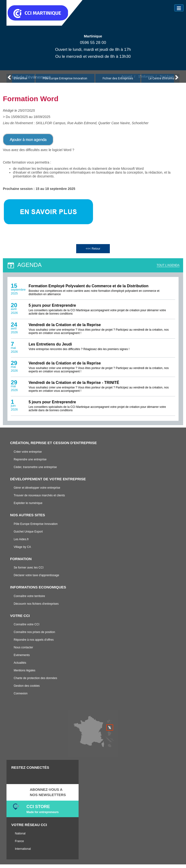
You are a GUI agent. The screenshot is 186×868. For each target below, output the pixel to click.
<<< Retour (93, 252)
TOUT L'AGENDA (168, 269)
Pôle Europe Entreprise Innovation (65, 82)
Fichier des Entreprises (118, 82)
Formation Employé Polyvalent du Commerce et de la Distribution (89, 289)
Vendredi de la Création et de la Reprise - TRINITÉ (74, 386)
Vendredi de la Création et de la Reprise (65, 328)
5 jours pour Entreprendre (52, 309)
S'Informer (21, 82)
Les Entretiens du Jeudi (50, 348)
